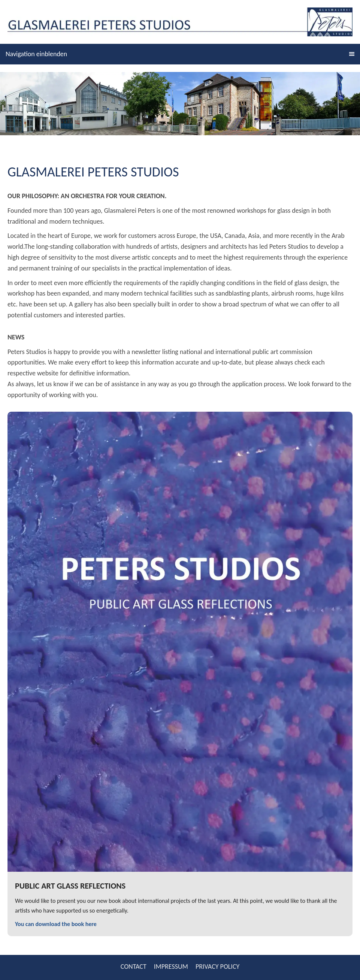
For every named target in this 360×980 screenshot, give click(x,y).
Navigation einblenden (36, 54)
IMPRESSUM (171, 967)
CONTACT (134, 967)
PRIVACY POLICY (217, 967)
